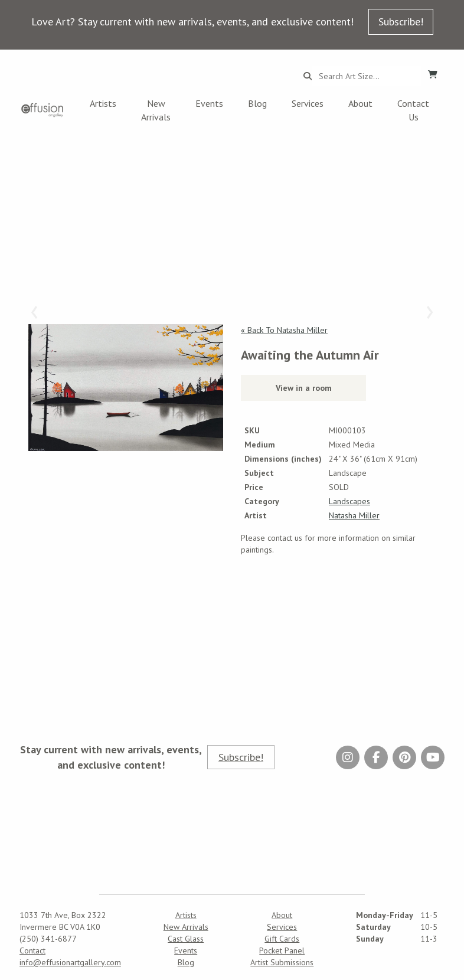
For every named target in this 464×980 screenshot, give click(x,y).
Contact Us (413, 110)
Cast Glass (186, 939)
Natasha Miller (354, 515)
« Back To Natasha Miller (284, 330)
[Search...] (366, 76)
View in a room (304, 388)
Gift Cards (282, 939)
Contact (32, 950)
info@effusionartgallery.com (70, 962)
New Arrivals (156, 110)
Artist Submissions (282, 962)
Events (209, 103)
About (360, 103)
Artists (103, 103)
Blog (257, 103)
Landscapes (349, 501)
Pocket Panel (282, 950)
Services (308, 103)
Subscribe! (401, 22)
